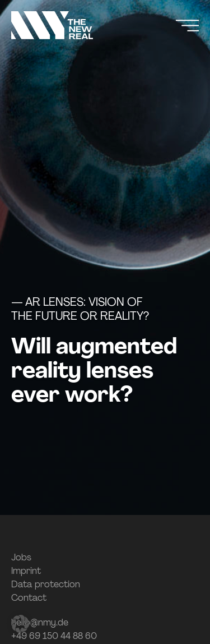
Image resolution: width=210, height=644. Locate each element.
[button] (20, 624)
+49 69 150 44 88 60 (54, 636)
